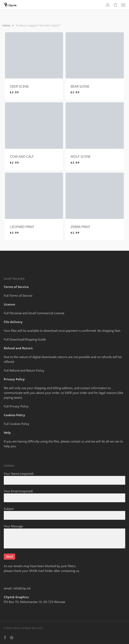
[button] (123, 5)
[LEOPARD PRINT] (34, 196)
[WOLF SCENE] (95, 126)
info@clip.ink (22, 588)
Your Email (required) (64, 496)
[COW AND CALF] (34, 126)
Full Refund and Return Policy (24, 370)
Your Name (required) (64, 478)
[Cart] (115, 5)
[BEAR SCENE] (95, 55)
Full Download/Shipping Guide (25, 339)
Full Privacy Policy (16, 406)
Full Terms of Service (18, 296)
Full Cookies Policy (17, 424)
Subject (64, 513)
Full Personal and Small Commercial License (34, 313)
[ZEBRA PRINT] (95, 196)
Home (6, 25)
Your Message (64, 537)
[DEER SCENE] (34, 55)
